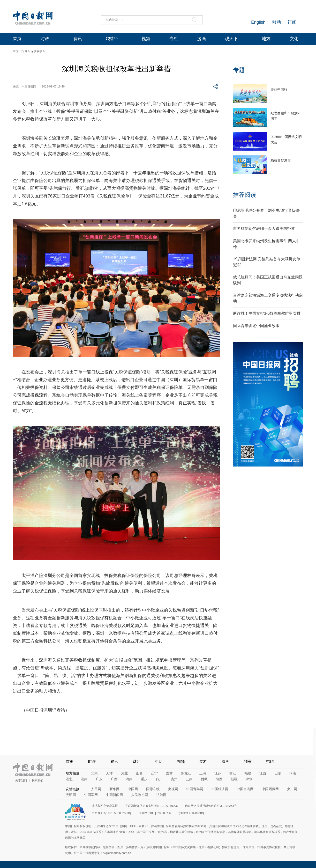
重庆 (144, 779)
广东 (99, 779)
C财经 (112, 39)
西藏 (204, 779)
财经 (136, 762)
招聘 (270, 762)
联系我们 (38, 780)
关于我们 (21, 780)
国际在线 (153, 789)
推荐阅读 (245, 195)
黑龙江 (186, 773)
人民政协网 (140, 795)
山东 (278, 773)
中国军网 (91, 795)
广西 (114, 779)
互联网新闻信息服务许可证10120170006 (151, 806)
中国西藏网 (270, 789)
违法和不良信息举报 (105, 806)
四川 (159, 779)
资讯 (78, 39)
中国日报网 (20, 51)
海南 (129, 779)
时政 (45, 39)
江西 (263, 773)
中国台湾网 (245, 789)
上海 (203, 773)
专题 (239, 70)
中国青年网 (195, 789)
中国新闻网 (114, 795)
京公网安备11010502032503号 (112, 813)
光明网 (71, 795)
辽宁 (154, 773)
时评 (92, 762)
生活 (159, 762)
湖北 (69, 779)
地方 (266, 39)
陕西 (219, 779)
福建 (248, 773)
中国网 (133, 789)
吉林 (169, 773)
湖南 (84, 779)
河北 (124, 773)
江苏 (218, 773)
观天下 (231, 39)
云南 (189, 779)
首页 (17, 39)
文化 (294, 39)
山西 (139, 773)
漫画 (202, 39)
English (258, 22)
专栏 (174, 39)
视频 (146, 39)
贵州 (174, 779)
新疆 (234, 779)
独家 (248, 762)
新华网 (114, 789)
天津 (109, 773)
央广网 (292, 789)
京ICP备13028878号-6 (193, 813)
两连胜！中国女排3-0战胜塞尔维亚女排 (267, 313)
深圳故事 (37, 51)
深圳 (249, 779)
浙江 (233, 773)
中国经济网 (220, 789)
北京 (94, 773)
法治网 (161, 795)
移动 (277, 22)
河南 (293, 773)
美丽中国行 (279, 89)
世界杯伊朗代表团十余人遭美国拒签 (264, 229)
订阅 (292, 22)
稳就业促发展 (281, 160)
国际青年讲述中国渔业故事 (256, 326)
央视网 (173, 789)
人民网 (96, 789)
